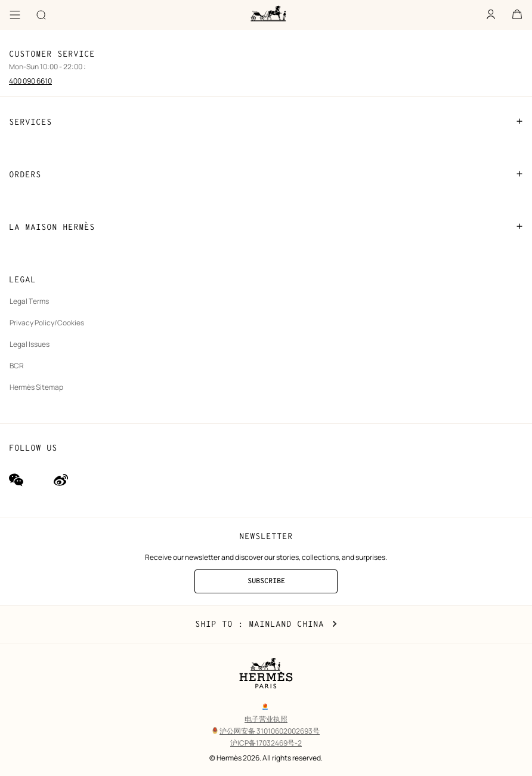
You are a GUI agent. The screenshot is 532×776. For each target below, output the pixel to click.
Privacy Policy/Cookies (47, 323)
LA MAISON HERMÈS (266, 227)
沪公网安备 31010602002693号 (266, 731)
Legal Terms (29, 301)
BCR (17, 366)
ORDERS (266, 174)
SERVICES (266, 122)
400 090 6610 (30, 81)
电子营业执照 (266, 719)
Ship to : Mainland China (266, 624)
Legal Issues (30, 344)
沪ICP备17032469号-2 (266, 743)
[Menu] (15, 15)
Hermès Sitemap (36, 387)
